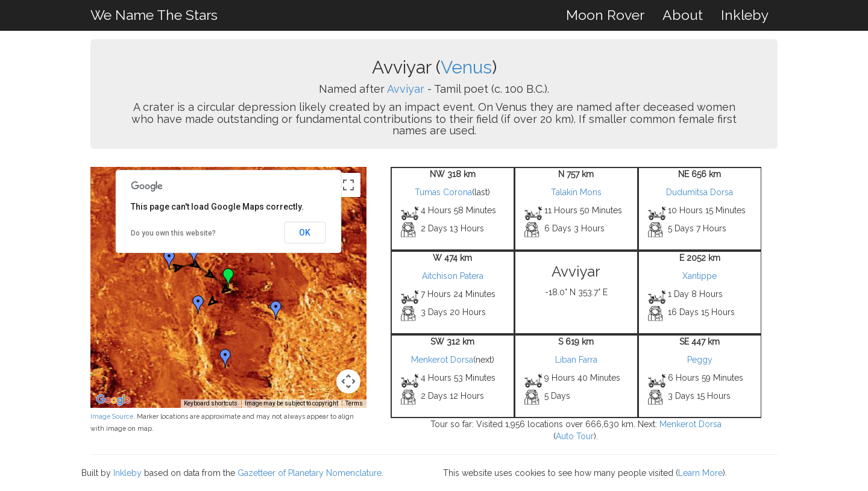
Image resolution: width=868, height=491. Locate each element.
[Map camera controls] (348, 381)
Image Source (112, 416)
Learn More (700, 473)
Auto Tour (575, 436)
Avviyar (406, 89)
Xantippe (700, 276)
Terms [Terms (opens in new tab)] (354, 403)
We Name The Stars (154, 15)
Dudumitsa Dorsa (700, 192)
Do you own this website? (173, 233)
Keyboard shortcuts (211, 403)
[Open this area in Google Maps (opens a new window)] (113, 400)
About (683, 15)
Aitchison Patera (453, 276)
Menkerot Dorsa (442, 360)
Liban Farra (576, 360)
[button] (194, 254)
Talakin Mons (576, 192)
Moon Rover (605, 15)
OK (305, 233)
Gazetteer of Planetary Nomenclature (310, 473)
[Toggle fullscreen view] (348, 185)
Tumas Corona (443, 192)
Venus (466, 67)
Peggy (700, 360)
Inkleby (745, 15)
